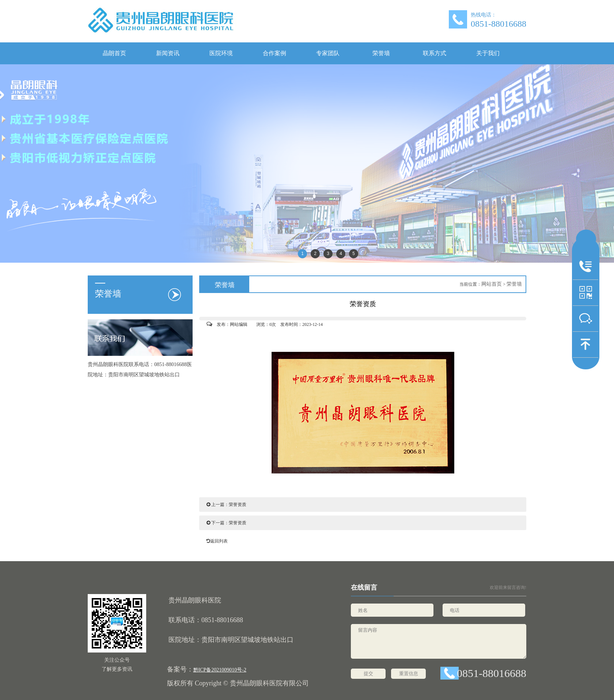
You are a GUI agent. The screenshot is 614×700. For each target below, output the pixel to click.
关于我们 (488, 53)
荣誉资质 (238, 505)
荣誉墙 (381, 53)
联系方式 (435, 53)
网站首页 (492, 284)
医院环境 (221, 53)
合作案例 (274, 53)
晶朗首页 (114, 53)
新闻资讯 (168, 53)
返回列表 (215, 541)
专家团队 (328, 53)
